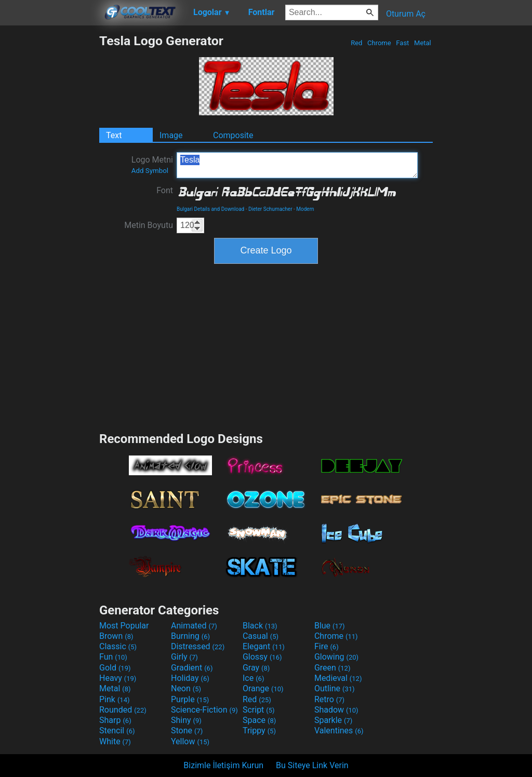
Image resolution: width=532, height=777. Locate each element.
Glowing (336, 657)
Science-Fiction (204, 710)
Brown (116, 636)
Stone (187, 731)
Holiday (190, 678)
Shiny (186, 720)
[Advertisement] (49, 189)
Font (165, 190)
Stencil (117, 731)
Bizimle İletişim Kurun (223, 765)
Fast (402, 43)
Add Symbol (150, 171)
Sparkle (333, 720)
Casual (261, 636)
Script (259, 710)
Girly (184, 657)
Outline (335, 688)
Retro (329, 699)
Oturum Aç (406, 14)
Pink (115, 699)
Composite (233, 135)
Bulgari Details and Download (210, 209)
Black (260, 626)
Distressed (198, 646)
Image (171, 135)
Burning (190, 636)
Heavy (118, 678)
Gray (256, 668)
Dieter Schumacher (270, 209)
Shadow (336, 710)
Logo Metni (152, 165)
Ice (253, 678)
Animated (194, 626)
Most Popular (124, 626)
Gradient (192, 668)
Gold (115, 668)
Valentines (339, 731)
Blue (330, 626)
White (115, 741)
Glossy (262, 657)
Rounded (123, 710)
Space (259, 720)
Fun (113, 657)
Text (114, 135)
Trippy (259, 731)
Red (357, 43)
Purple (190, 699)
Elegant (264, 646)
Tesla (297, 165)
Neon (186, 688)
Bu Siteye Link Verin (312, 765)
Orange (263, 688)
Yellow (190, 741)
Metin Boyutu (149, 225)
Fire (327, 646)
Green (332, 668)
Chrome (379, 43)
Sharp (115, 720)
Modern (305, 209)
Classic (118, 646)
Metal (423, 43)
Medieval (338, 678)
